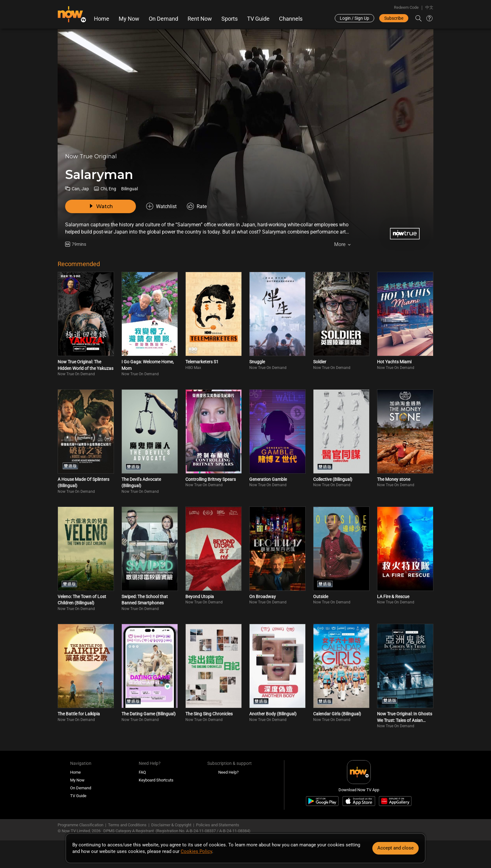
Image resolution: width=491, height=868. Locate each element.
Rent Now (200, 19)
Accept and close (395, 848)
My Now (129, 19)
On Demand (163, 19)
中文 (429, 7)
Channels (291, 19)
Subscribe (394, 18)
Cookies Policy (196, 851)
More (340, 244)
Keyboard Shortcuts (156, 780)
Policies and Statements (218, 825)
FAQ (142, 772)
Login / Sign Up (354, 18)
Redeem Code (406, 7)
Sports (230, 19)
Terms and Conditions (127, 825)
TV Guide (258, 19)
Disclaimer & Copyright (171, 825)
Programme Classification (80, 825)
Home (102, 19)
